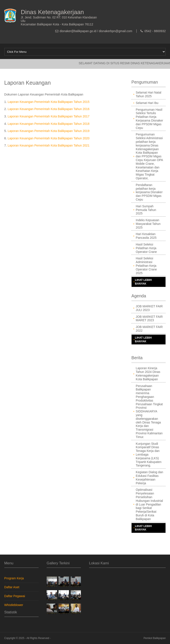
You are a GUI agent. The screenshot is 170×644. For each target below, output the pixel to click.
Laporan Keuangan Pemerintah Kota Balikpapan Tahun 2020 (48, 138)
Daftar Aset (12, 587)
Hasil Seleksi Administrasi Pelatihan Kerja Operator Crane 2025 (146, 266)
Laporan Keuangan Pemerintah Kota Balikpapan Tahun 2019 (48, 131)
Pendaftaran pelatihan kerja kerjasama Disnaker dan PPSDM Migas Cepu (149, 192)
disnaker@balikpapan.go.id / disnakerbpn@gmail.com (96, 31)
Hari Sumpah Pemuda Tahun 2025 (146, 210)
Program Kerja (14, 578)
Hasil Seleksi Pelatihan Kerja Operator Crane (146, 248)
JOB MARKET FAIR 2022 (149, 329)
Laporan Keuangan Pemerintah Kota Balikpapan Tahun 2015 (48, 102)
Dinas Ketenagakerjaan (52, 12)
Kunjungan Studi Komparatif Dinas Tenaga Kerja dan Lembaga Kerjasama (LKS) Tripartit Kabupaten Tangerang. (149, 455)
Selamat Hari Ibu (147, 103)
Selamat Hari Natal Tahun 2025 (149, 94)
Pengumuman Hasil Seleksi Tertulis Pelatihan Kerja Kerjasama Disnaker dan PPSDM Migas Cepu (149, 119)
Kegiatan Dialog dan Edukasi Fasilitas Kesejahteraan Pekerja (149, 478)
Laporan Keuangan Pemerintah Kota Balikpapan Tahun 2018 (48, 124)
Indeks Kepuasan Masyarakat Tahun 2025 (148, 224)
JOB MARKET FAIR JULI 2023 (149, 308)
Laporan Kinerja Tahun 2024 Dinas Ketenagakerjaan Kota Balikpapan (148, 374)
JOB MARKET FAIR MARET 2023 (149, 319)
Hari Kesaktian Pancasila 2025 (146, 236)
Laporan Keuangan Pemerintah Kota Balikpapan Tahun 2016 (48, 109)
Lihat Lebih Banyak (143, 282)
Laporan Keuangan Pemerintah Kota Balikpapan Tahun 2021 (48, 145)
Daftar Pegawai (15, 596)
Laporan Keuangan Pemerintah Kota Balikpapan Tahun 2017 (48, 116)
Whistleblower (14, 605)
